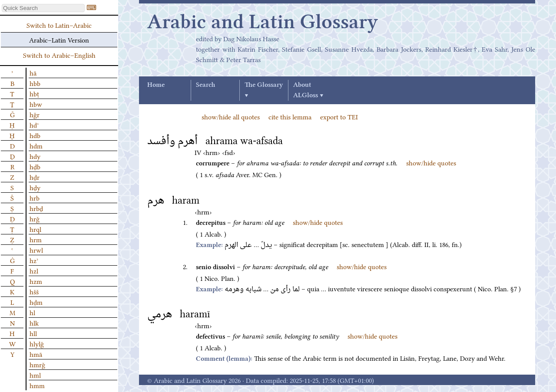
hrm (36, 239)
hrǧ (35, 218)
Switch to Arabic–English (59, 55)
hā (33, 72)
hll (33, 333)
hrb (35, 198)
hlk (34, 323)
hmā (36, 354)
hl (32, 312)
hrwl (36, 250)
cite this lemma (290, 116)
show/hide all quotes (231, 116)
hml (35, 375)
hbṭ (34, 93)
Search (205, 85)
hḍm (36, 302)
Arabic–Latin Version (59, 40)
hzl (34, 270)
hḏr (35, 177)
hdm (36, 145)
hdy (35, 156)
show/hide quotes (431, 162)
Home (156, 85)
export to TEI (339, 116)
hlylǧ (37, 343)
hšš (34, 291)
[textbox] (43, 8)
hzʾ (34, 260)
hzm (36, 281)
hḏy (35, 187)
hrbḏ (36, 208)
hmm (37, 385)
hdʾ (34, 125)
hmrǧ (37, 364)
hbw (36, 104)
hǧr (35, 114)
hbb (35, 83)
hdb (35, 135)
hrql (35, 229)
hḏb (35, 166)
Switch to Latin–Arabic (59, 25)
